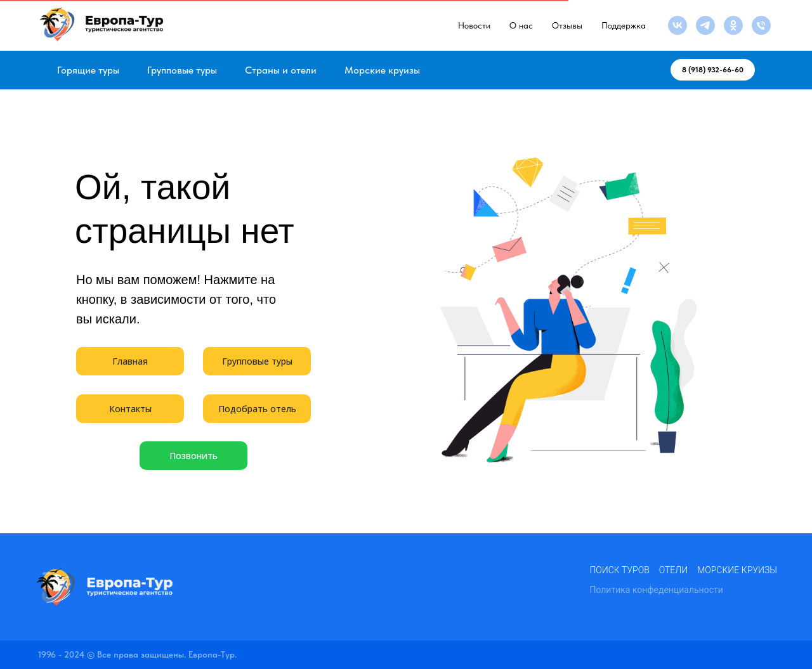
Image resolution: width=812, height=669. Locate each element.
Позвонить (193, 456)
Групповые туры (182, 70)
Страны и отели (281, 70)
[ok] (733, 25)
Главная (130, 361)
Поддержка (624, 25)
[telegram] (705, 25)
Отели (673, 570)
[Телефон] (761, 25)
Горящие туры (88, 70)
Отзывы (567, 25)
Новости (474, 25)
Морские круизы (382, 70)
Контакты (130, 409)
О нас (521, 25)
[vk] (678, 25)
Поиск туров (619, 570)
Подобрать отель (257, 409)
